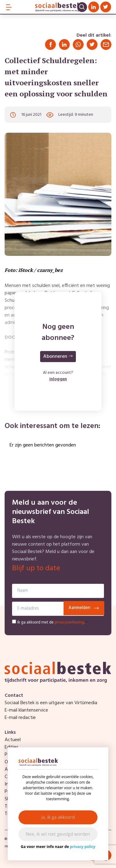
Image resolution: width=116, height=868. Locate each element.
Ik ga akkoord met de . (52, 622)
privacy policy (83, 847)
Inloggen (58, 379)
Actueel (13, 740)
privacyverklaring (69, 622)
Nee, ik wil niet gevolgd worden (58, 834)
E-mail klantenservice (26, 710)
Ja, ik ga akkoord (58, 817)
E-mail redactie (20, 718)
